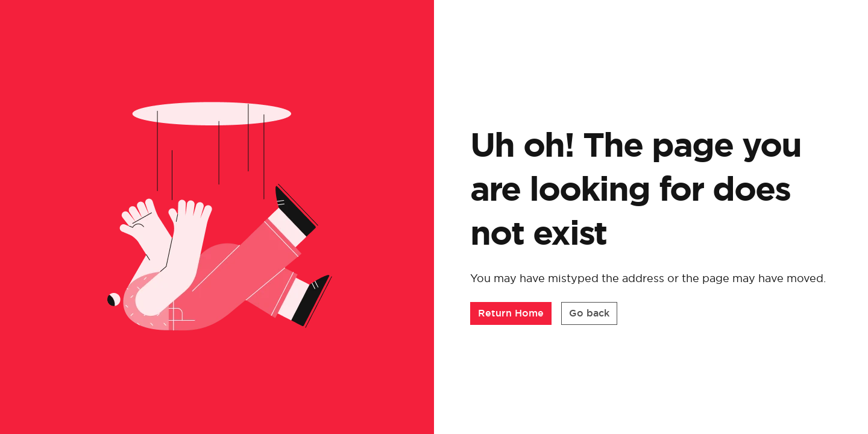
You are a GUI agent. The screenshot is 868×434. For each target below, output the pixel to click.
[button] (511, 313)
